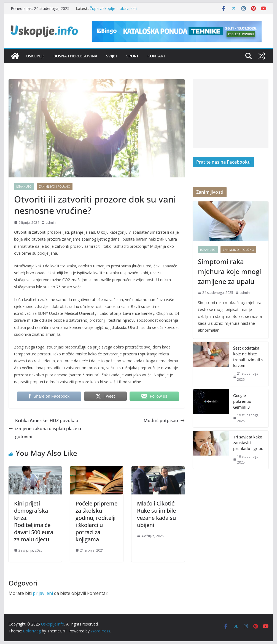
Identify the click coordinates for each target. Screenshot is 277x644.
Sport (132, 56)
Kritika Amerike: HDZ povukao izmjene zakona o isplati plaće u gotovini (45, 429)
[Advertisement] (231, 114)
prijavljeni (43, 593)
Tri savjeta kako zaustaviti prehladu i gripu (248, 443)
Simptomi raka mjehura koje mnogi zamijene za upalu (229, 271)
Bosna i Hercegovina (75, 56)
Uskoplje (35, 56)
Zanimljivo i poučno (55, 187)
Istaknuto (24, 187)
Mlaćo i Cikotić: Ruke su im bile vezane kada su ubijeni (156, 514)
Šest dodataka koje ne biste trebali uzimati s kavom (248, 357)
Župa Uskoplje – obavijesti (113, 8)
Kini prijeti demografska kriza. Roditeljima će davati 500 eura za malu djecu (34, 521)
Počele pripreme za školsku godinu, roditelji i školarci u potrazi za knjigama (96, 521)
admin (51, 223)
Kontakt (156, 56)
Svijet (112, 56)
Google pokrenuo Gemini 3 (242, 401)
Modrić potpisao (164, 421)
